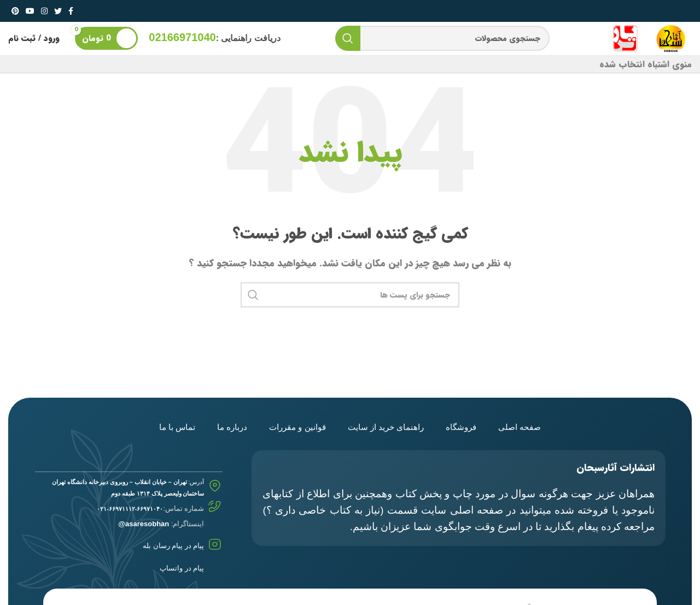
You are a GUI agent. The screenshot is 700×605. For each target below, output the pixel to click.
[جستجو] (442, 39)
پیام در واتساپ (182, 568)
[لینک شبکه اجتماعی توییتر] (58, 11)
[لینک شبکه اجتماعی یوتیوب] (30, 11)
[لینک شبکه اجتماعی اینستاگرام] (44, 11)
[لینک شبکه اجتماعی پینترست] (15, 11)
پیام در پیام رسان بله (173, 546)
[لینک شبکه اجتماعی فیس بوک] (71, 11)
